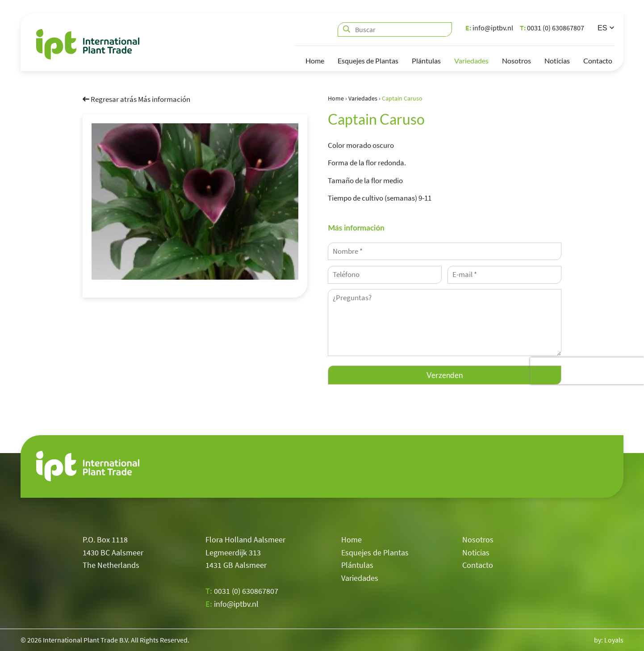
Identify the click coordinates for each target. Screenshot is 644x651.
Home (315, 61)
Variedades (471, 61)
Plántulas (426, 61)
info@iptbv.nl (489, 28)
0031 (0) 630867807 (552, 28)
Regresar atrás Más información (136, 99)
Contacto (598, 61)
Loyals (614, 640)
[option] (195, 201)
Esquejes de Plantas (368, 61)
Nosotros (516, 61)
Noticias (557, 61)
